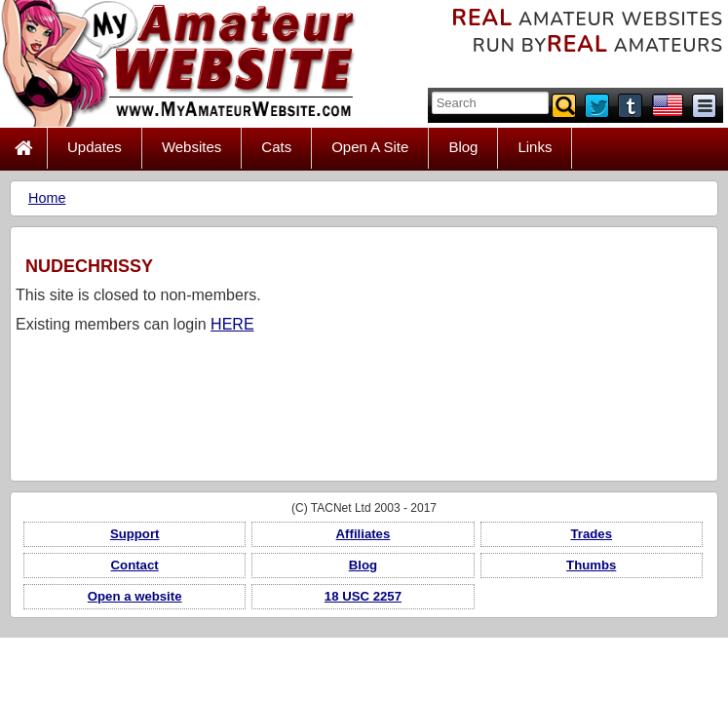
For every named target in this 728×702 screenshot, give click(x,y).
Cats (276, 147)
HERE (232, 324)
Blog (463, 147)
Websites (192, 147)
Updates (95, 147)
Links (535, 147)
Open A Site (370, 147)
